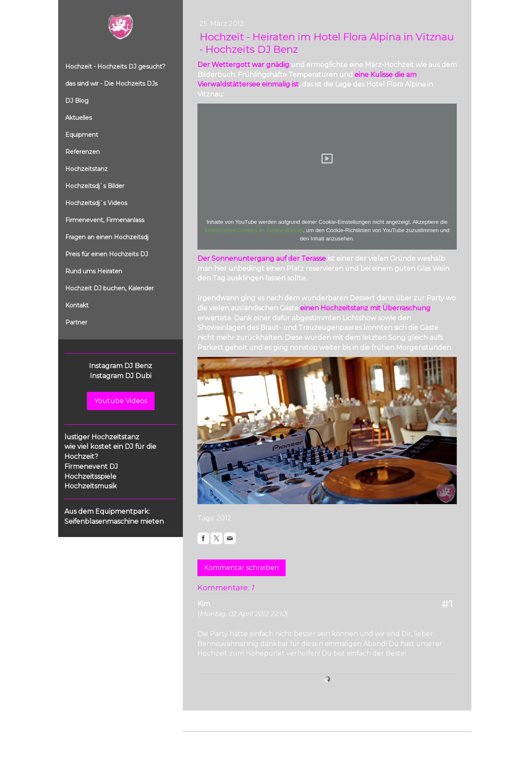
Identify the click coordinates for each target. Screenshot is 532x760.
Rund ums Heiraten (94, 271)
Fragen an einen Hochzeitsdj (107, 237)
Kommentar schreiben (241, 568)
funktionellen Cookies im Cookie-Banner (254, 230)
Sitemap (315, 740)
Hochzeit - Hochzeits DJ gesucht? (115, 67)
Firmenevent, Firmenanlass (105, 220)
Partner (76, 322)
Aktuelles (79, 118)
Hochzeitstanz (86, 169)
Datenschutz (234, 740)
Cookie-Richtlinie (277, 740)
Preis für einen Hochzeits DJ (107, 254)
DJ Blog (77, 101)
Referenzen (83, 152)
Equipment (82, 135)
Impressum (198, 740)
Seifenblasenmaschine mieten (114, 521)
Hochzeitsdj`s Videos (96, 203)
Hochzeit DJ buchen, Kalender (110, 288)
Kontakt (77, 305)
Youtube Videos (121, 401)
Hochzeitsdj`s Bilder (95, 186)
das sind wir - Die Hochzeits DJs (111, 84)
